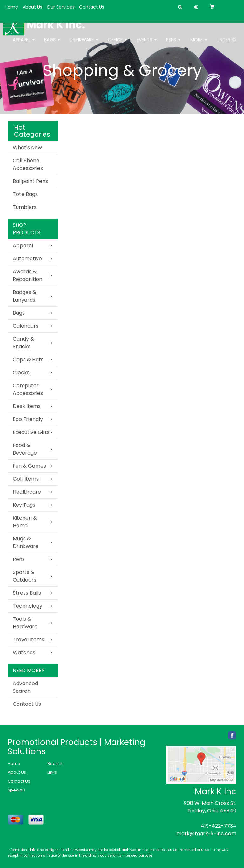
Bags (52, 44)
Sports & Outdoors (24, 576)
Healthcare (27, 492)
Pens (173, 44)
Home (11, 7)
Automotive (27, 259)
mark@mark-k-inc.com (206, 834)
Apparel (24, 44)
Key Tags (24, 505)
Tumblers (25, 207)
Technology (27, 606)
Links (52, 772)
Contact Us (92, 7)
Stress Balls (27, 593)
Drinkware (84, 44)
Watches (24, 653)
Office (117, 44)
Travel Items (28, 640)
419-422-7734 (219, 826)
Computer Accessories (28, 389)
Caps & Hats (28, 360)
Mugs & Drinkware (26, 542)
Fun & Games (29, 466)
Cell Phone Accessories (28, 164)
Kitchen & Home (25, 522)
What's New (27, 147)
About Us (32, 7)
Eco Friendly (28, 419)
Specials (17, 790)
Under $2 (227, 44)
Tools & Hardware (25, 623)
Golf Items (26, 479)
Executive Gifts (31, 432)
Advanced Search (25, 687)
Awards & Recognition (27, 275)
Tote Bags (25, 194)
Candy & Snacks (23, 343)
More (199, 44)
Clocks (21, 373)
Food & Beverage (25, 449)
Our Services (61, 7)
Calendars (26, 326)
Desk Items (27, 406)
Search (55, 763)
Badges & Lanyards (24, 296)
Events (147, 44)
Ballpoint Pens (30, 181)
